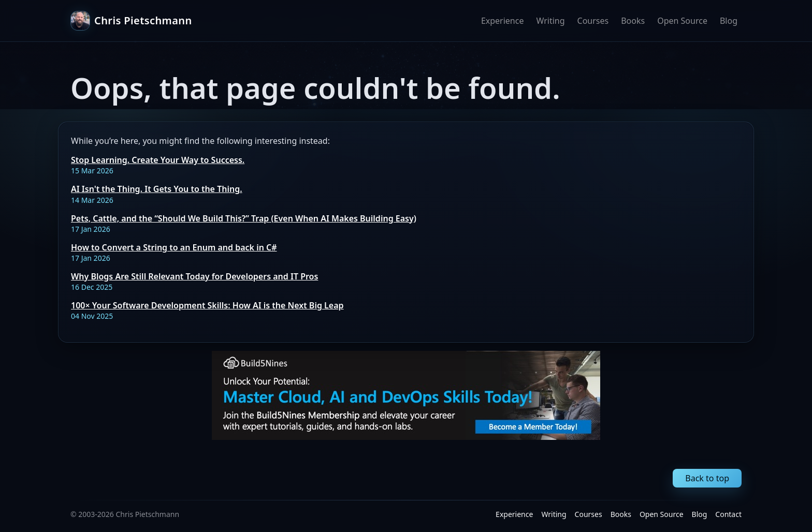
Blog (729, 21)
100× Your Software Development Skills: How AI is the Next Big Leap (207, 305)
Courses (593, 21)
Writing (550, 21)
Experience (503, 21)
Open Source (682, 21)
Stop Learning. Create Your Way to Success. (158, 160)
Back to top (707, 478)
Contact (728, 514)
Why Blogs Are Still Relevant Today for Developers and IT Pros (194, 276)
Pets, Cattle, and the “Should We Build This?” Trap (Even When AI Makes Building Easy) (244, 218)
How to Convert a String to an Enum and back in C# (174, 247)
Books (633, 21)
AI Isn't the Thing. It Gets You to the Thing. (157, 189)
